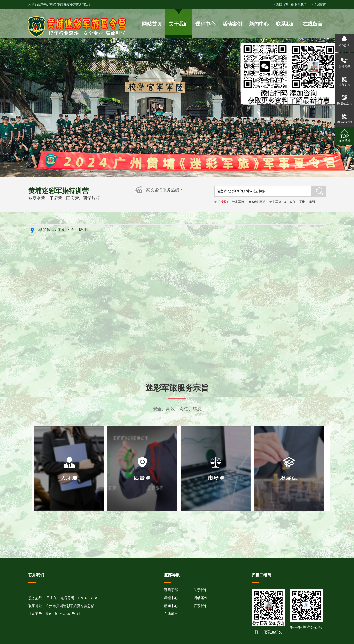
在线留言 (320, 5)
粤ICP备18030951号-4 (62, 614)
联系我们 (301, 5)
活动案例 (232, 24)
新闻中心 (259, 24)
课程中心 (205, 24)
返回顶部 (171, 590)
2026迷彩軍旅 (257, 202)
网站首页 (152, 24)
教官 (292, 202)
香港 (302, 202)
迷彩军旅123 (278, 202)
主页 (62, 230)
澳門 (312, 202)
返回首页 (282, 5)
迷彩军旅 (238, 202)
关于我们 (179, 24)
